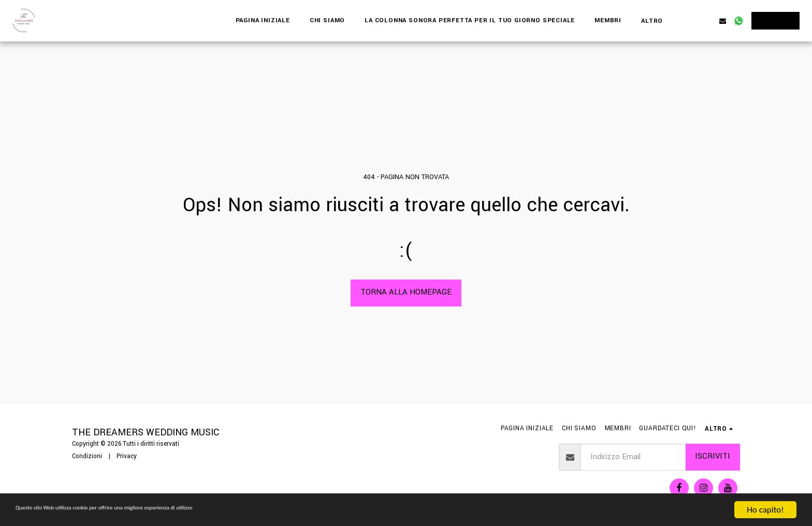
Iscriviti (713, 456)
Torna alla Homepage (406, 292)
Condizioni (87, 456)
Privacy (127, 456)
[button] (691, 21)
